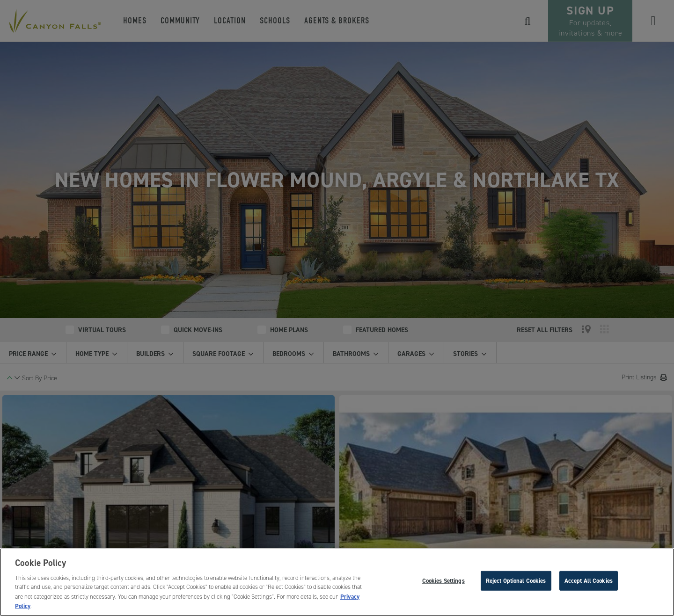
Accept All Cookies (589, 581)
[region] (337, 582)
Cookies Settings (443, 581)
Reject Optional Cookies (516, 581)
